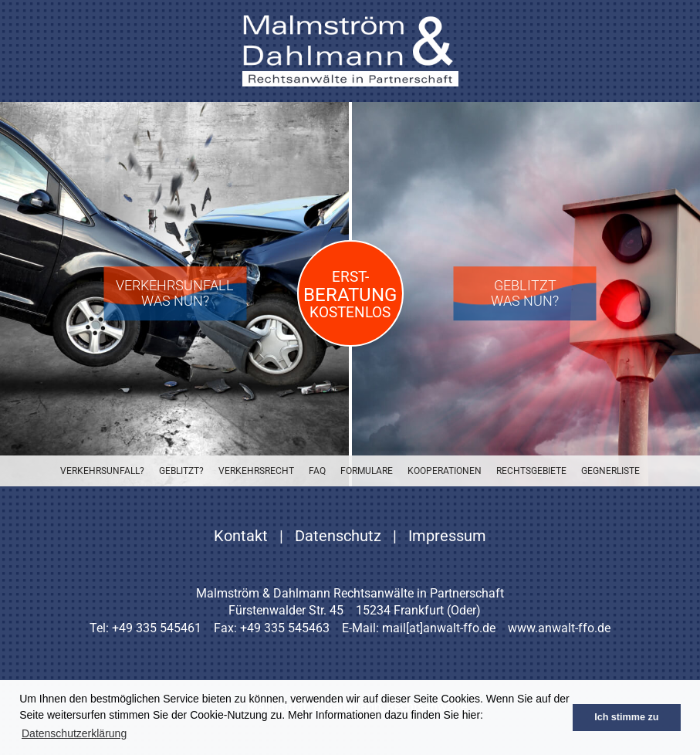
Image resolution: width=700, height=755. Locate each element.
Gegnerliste (610, 471)
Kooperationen (445, 471)
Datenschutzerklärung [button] (74, 733)
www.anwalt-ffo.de (559, 628)
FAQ (317, 471)
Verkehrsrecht (256, 471)
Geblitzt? (181, 471)
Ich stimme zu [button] (626, 717)
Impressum (447, 536)
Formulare (367, 471)
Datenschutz (338, 536)
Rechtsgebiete (531, 471)
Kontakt (241, 536)
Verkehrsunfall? (102, 471)
